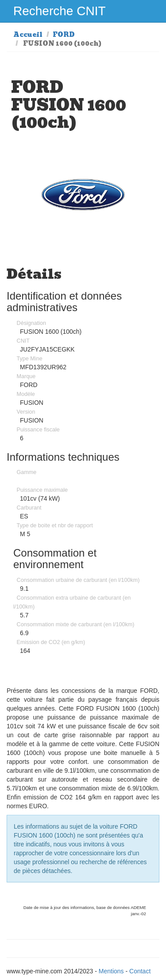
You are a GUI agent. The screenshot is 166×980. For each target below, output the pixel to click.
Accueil (28, 35)
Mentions (111, 971)
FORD (64, 35)
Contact (140, 971)
